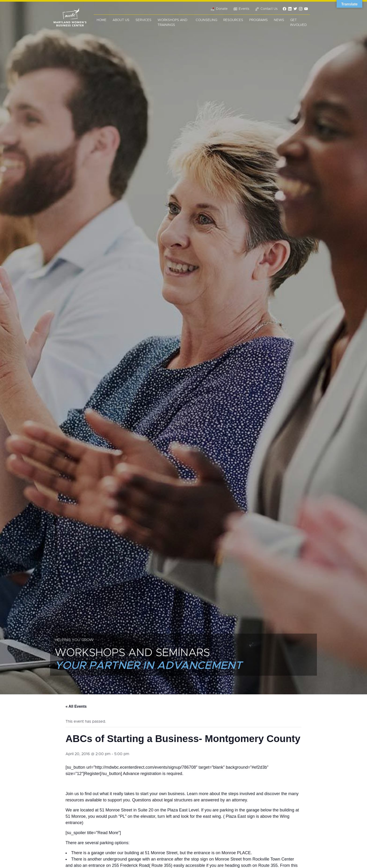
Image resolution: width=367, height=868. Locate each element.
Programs (259, 20)
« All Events (76, 706)
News (279, 20)
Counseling (206, 20)
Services (143, 20)
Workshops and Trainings (172, 23)
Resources (233, 20)
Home (102, 20)
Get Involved (299, 23)
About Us (121, 20)
